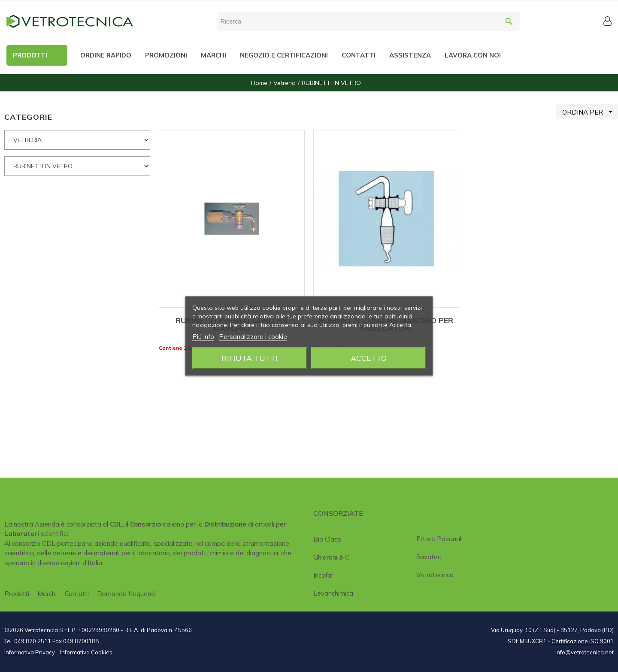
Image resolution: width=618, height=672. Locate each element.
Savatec (429, 557)
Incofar (323, 575)
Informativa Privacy (30, 652)
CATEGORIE (28, 117)
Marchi (47, 594)
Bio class (327, 539)
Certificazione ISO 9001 (583, 641)
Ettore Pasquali (439, 539)
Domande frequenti (126, 594)
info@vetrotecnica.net (585, 652)
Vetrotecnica (435, 575)
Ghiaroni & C (331, 557)
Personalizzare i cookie (253, 337)
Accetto (369, 358)
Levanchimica (333, 593)
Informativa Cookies (86, 652)
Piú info (203, 337)
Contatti (77, 594)
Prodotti (17, 594)
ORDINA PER (590, 112)
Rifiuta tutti (250, 358)
